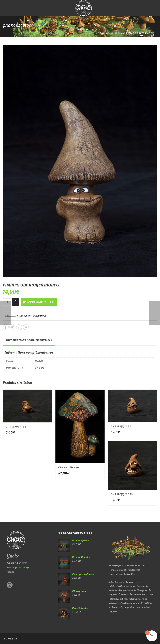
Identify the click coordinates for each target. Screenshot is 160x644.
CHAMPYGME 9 (16, 427)
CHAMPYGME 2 (121, 427)
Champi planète (69, 467)
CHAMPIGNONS (24, 316)
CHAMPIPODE (39, 316)
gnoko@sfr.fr (22, 568)
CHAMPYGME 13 (122, 494)
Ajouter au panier (40, 302)
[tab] (29, 340)
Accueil (101, 33)
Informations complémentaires (29, 340)
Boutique (113, 33)
